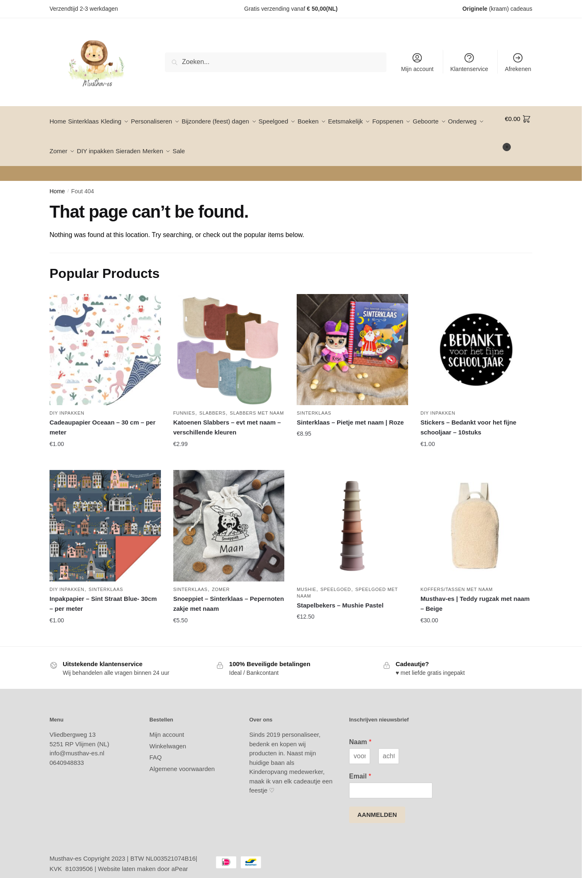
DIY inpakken (67, 403)
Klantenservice (469, 62)
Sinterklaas (314, 403)
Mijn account (417, 62)
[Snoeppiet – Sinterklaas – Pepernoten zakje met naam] (229, 516)
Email (360, 766)
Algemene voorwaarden (182, 759)
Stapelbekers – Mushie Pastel (340, 595)
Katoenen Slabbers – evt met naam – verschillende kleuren (227, 417)
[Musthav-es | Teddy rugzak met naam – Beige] (476, 516)
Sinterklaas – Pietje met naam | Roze (350, 412)
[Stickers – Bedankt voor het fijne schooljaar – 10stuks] (476, 340)
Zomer (221, 579)
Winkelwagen (168, 736)
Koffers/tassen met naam (457, 579)
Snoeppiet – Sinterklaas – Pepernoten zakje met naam (229, 594)
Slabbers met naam (257, 403)
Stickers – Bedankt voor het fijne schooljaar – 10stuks (469, 417)
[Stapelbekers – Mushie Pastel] (352, 516)
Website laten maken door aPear (143, 859)
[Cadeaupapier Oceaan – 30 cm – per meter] (105, 340)
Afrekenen (518, 62)
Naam (360, 732)
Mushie (306, 579)
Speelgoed (336, 579)
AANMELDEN (377, 805)
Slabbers (213, 403)
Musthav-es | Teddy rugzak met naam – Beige (475, 594)
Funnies (184, 403)
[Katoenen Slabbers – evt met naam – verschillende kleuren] (229, 340)
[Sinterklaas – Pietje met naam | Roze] (352, 340)
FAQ (156, 747)
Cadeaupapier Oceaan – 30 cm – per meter (103, 417)
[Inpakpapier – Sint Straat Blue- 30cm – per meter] (105, 516)
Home (57, 181)
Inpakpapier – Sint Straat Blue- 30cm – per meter (103, 594)
